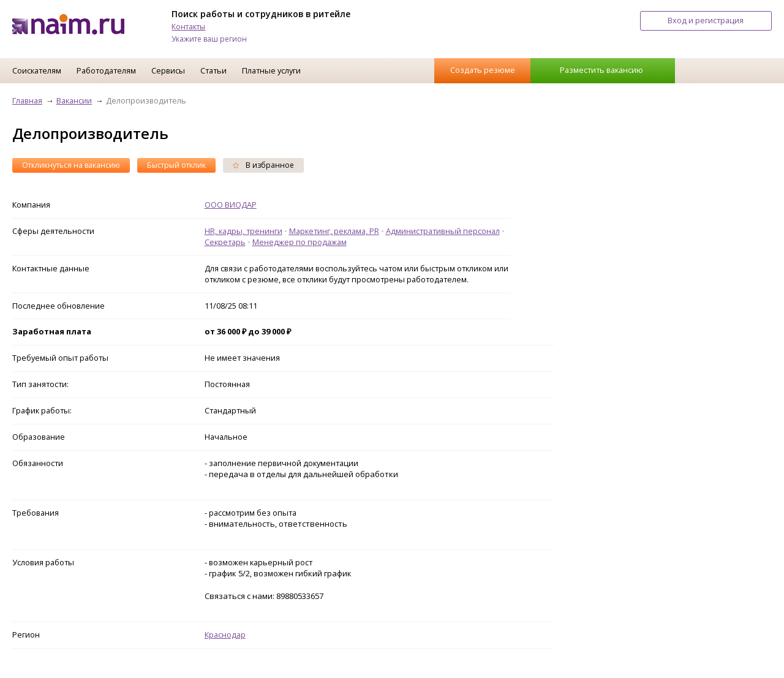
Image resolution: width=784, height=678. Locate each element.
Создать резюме (483, 70)
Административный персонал (443, 231)
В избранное (263, 165)
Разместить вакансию (601, 70)
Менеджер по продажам (300, 242)
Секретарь (225, 242)
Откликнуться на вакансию (71, 165)
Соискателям (37, 70)
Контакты (188, 27)
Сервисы (168, 70)
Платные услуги (271, 70)
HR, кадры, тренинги (243, 231)
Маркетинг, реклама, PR (334, 231)
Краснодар (225, 635)
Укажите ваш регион (209, 39)
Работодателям (106, 70)
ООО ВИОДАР (231, 205)
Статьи (213, 70)
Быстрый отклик (176, 165)
